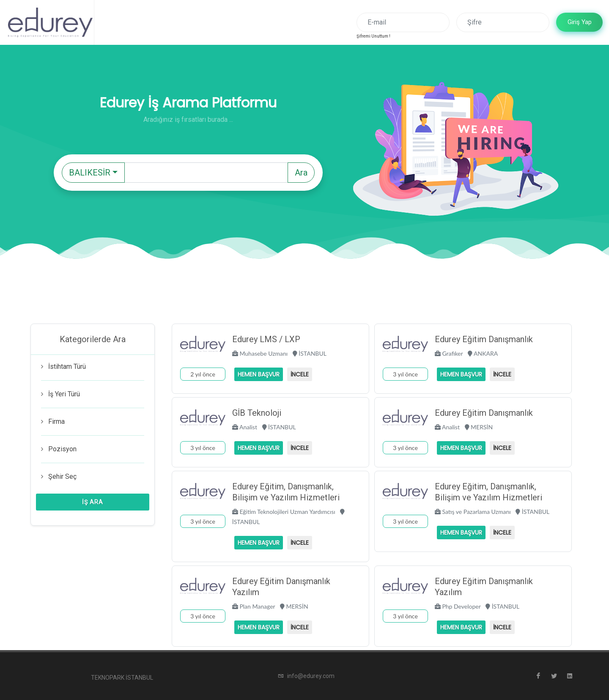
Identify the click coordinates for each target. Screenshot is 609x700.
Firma (56, 421)
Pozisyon (62, 449)
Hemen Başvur (259, 374)
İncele (300, 374)
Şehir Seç (62, 476)
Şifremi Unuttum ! (373, 36)
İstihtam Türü (67, 366)
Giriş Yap (580, 22)
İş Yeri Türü (64, 394)
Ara (301, 173)
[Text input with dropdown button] (206, 173)
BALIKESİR (90, 173)
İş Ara (93, 502)
